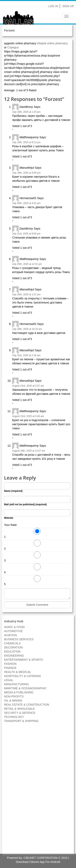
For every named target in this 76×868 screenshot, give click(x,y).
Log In (53, 6)
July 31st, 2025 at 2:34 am (26, 355)
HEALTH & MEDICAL (18, 672)
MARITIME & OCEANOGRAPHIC (25, 688)
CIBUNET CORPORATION (41, 858)
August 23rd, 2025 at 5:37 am (28, 386)
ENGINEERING (14, 656)
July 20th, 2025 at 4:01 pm (26, 203)
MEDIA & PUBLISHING (19, 692)
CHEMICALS (12, 643)
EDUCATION (12, 652)
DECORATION (13, 647)
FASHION (10, 664)
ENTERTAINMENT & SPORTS (24, 660)
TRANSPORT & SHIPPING (21, 721)
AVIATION (10, 635)
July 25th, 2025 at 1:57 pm (26, 295)
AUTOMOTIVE (13, 631)
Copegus (13, 47)
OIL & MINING (13, 701)
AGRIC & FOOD (14, 627)
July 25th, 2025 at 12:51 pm (27, 264)
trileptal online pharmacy (52, 43)
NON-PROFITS (14, 696)
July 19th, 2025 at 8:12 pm (26, 142)
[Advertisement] (38, 790)
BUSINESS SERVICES (19, 639)
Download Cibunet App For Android (38, 862)
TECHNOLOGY (14, 717)
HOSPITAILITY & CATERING (22, 676)
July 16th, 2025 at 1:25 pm (26, 112)
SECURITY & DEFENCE (20, 713)
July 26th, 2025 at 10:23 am (27, 329)
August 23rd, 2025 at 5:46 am (28, 416)
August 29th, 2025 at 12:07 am (29, 451)
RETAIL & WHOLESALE (19, 709)
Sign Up (68, 6)
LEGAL (9, 680)
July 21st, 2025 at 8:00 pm (26, 234)
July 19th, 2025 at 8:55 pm (26, 173)
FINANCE (10, 668)
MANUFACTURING (16, 684)
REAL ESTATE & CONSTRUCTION (27, 705)
